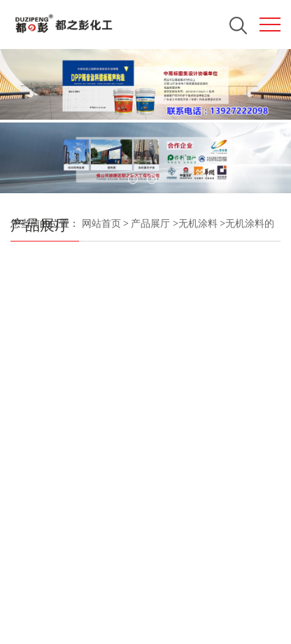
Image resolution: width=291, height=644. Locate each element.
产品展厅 (150, 224)
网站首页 (101, 224)
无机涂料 (198, 224)
